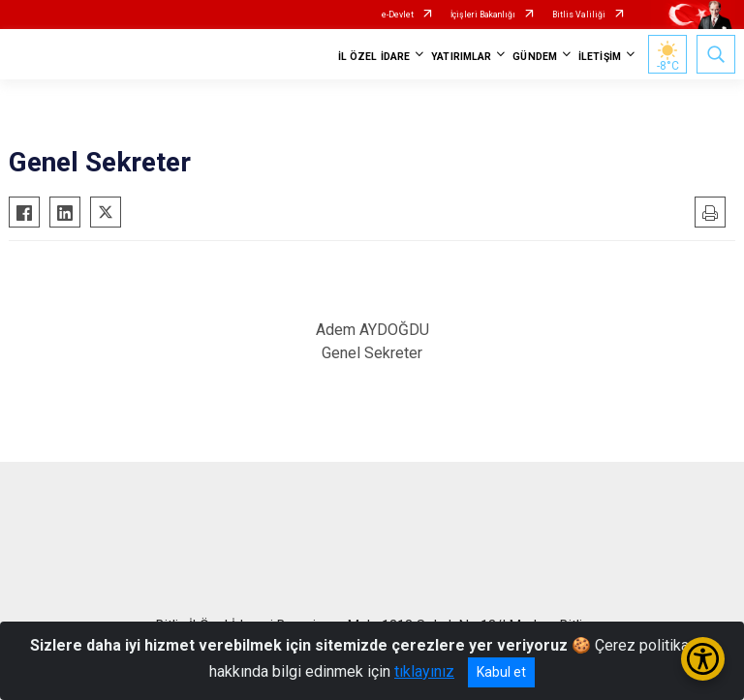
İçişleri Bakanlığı (483, 15)
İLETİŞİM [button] (600, 57)
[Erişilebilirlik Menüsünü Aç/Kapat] (703, 659)
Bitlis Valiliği (579, 15)
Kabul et (501, 672)
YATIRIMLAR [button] (461, 57)
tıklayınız (424, 671)
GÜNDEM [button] (535, 57)
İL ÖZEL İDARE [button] (374, 57)
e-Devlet (398, 15)
